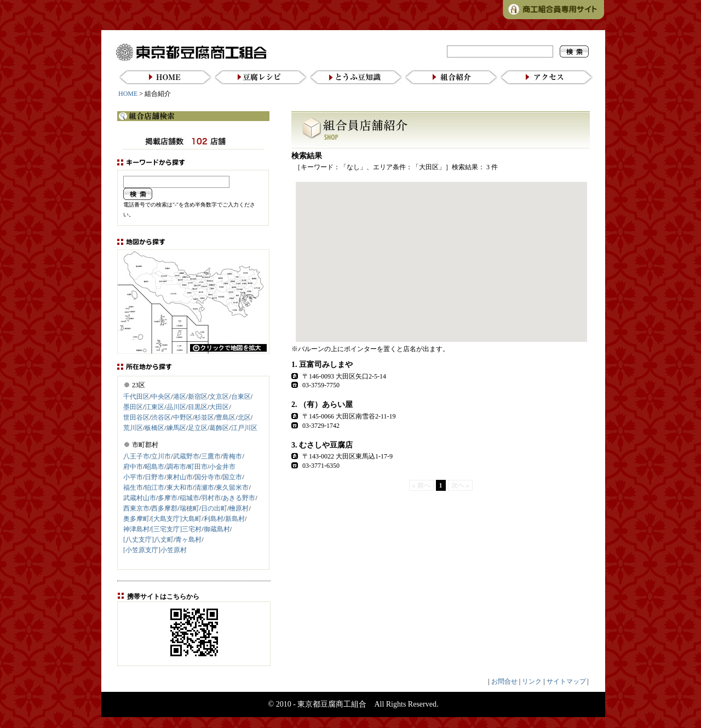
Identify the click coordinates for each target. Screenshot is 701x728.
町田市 (198, 467)
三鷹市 (211, 456)
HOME (128, 94)
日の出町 (214, 508)
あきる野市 (239, 498)
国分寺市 (208, 477)
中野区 (183, 417)
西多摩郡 (164, 508)
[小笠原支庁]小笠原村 (155, 550)
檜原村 (239, 508)
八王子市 (136, 456)
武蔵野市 (186, 456)
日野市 (154, 477)
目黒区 (198, 407)
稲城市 (189, 498)
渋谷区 (161, 417)
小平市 (133, 477)
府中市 (133, 467)
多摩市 (168, 498)
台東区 (241, 397)
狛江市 (154, 488)
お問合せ (504, 681)
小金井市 (222, 467)
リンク (532, 681)
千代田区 (136, 397)
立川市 (161, 456)
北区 (244, 417)
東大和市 (180, 488)
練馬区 (176, 428)
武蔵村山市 (140, 498)
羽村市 (211, 498)
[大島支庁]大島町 (176, 519)
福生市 (133, 488)
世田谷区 (136, 417)
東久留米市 (232, 488)
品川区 (176, 407)
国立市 (232, 477)
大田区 (219, 407)
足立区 (198, 428)
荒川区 (133, 428)
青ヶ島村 (188, 540)
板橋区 (154, 428)
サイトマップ (566, 681)
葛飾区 (219, 428)
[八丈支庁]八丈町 (148, 540)
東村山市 (180, 477)
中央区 (161, 397)
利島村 (214, 519)
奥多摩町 (136, 519)
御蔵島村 (217, 529)
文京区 (219, 397)
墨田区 (133, 407)
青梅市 (232, 456)
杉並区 (204, 417)
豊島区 (226, 417)
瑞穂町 (189, 508)
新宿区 (198, 397)
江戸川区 (244, 428)
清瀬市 (204, 488)
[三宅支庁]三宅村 (176, 529)
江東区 (154, 407)
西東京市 (136, 508)
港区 (180, 397)
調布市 (176, 467)
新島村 (235, 519)
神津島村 (136, 529)
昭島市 (154, 467)
